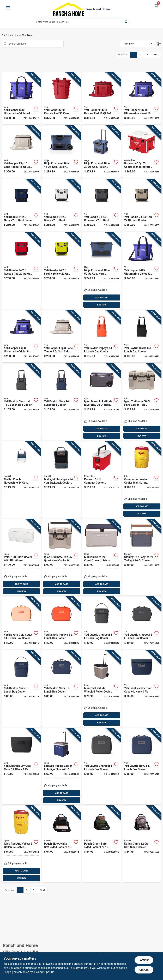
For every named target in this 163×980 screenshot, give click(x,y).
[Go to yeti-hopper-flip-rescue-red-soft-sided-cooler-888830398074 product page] (102, 98)
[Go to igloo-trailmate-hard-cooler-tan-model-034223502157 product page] (142, 402)
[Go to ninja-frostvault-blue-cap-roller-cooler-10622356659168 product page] (61, 152)
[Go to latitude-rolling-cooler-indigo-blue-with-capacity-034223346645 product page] (61, 766)
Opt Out (144, 970)
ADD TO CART (102, 298)
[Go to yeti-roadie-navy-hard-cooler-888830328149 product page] (21, 205)
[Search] (126, 22)
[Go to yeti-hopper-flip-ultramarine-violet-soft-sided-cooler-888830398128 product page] (142, 98)
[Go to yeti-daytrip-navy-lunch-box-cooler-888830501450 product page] (142, 766)
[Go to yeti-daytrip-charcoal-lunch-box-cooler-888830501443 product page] (102, 766)
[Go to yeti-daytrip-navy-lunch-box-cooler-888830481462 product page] (61, 689)
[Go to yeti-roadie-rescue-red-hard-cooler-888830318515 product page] (21, 271)
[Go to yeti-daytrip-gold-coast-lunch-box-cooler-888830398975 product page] (21, 623)
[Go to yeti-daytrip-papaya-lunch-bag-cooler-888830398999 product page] (102, 336)
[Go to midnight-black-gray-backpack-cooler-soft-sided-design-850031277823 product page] (61, 480)
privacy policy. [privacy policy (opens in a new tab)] (80, 968)
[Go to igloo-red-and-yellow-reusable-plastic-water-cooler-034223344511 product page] (21, 844)
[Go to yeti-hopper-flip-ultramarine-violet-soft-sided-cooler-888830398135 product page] (21, 336)
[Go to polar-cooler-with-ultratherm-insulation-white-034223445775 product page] (21, 557)
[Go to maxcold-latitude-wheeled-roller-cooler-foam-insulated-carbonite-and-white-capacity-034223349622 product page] (102, 689)
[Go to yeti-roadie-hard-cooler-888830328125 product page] (142, 205)
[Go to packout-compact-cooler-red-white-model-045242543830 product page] (102, 480)
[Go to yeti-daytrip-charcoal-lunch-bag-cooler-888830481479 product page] (102, 623)
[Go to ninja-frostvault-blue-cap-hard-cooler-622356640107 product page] (102, 271)
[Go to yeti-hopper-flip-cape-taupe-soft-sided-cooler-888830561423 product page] (61, 336)
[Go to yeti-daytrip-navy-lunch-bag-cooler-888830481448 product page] (21, 689)
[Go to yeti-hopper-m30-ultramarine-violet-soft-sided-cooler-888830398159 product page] (21, 98)
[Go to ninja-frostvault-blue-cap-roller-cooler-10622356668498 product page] (102, 152)
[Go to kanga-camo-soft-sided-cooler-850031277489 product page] (142, 844)
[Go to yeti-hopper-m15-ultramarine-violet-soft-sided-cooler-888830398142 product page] (142, 271)
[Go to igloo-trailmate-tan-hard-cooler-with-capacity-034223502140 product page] (61, 557)
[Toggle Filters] (159, 44)
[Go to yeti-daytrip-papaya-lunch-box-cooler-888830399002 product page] (61, 623)
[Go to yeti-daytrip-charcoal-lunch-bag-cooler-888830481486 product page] (21, 402)
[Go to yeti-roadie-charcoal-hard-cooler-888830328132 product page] (102, 205)
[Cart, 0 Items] (156, 6)
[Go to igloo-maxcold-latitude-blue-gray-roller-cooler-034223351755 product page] (102, 402)
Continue (144, 960)
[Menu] (8, 8)
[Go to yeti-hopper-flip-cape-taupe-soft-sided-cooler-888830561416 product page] (21, 152)
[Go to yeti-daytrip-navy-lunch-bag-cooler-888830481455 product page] (61, 402)
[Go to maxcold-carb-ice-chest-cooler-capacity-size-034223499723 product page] (102, 557)
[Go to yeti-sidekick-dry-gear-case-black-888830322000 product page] (21, 766)
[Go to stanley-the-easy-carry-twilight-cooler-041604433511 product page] (142, 557)
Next (156, 55)
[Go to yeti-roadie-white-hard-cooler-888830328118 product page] (61, 205)
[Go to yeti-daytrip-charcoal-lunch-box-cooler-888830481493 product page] (142, 623)
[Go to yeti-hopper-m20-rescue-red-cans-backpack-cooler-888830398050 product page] (61, 98)
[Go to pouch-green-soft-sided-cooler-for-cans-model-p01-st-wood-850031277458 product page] (102, 844)
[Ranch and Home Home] (69, 9)
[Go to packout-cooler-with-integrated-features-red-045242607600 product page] (142, 152)
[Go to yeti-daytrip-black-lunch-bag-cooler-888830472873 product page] (142, 336)
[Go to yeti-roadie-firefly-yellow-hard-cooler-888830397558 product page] (61, 271)
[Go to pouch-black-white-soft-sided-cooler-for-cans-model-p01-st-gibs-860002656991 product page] (61, 844)
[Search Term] (82, 22)
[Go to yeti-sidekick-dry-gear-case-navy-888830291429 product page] (142, 689)
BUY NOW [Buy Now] (102, 305)
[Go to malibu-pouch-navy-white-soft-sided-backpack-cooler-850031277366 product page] (21, 480)
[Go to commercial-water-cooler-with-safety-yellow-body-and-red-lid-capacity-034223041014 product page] (142, 480)
